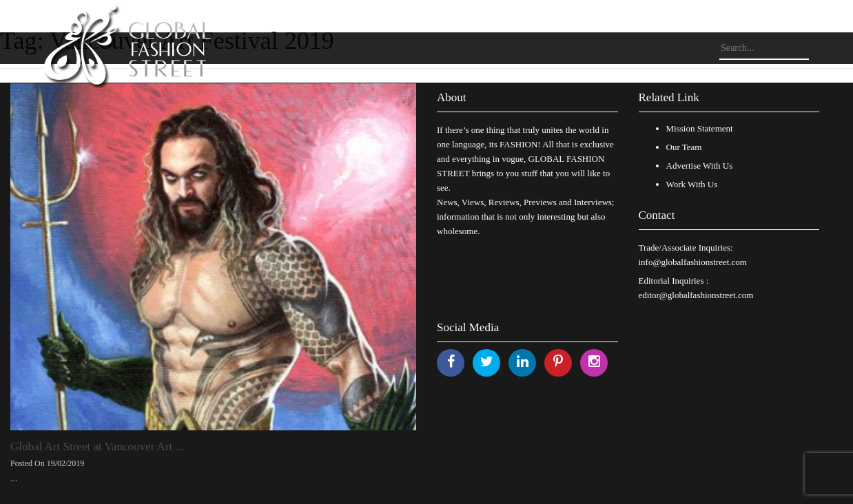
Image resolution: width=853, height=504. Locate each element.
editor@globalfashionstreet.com (696, 295)
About (452, 97)
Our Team (684, 147)
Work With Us (692, 184)
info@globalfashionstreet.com (693, 262)
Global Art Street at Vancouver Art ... (97, 447)
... (14, 478)
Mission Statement (700, 128)
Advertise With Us (700, 166)
